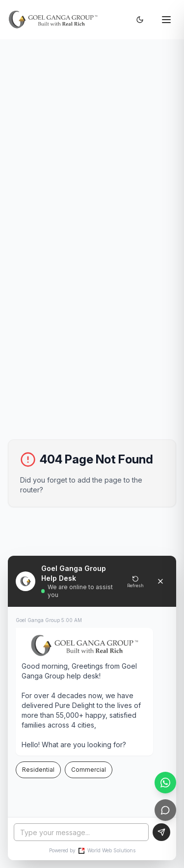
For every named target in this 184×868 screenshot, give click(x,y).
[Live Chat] (165, 810)
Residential (38, 770)
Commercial (89, 770)
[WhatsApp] (165, 783)
